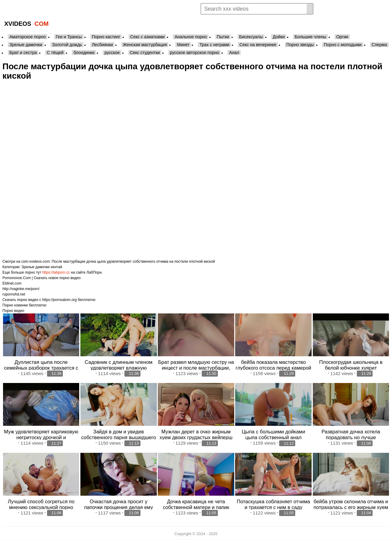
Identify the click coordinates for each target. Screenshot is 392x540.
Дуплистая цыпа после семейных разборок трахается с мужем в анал (41, 368)
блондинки (84, 53)
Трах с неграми (214, 45)
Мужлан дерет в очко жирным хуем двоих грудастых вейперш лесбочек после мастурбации (196, 437)
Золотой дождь (67, 45)
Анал (234, 53)
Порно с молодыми (343, 45)
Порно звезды (300, 45)
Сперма (379, 45)
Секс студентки (145, 53)
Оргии (342, 37)
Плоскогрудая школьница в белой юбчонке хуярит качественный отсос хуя (351, 368)
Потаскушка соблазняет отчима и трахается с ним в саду (273, 504)
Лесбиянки (102, 45)
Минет (183, 45)
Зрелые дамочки (26, 45)
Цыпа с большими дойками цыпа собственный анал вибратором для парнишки (274, 437)
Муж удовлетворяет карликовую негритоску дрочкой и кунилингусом (41, 437)
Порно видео (13, 311)
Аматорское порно (28, 37)
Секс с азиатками (147, 37)
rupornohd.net (14, 294)
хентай (56, 267)
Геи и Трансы (69, 37)
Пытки (223, 37)
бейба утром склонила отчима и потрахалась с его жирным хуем (351, 504)
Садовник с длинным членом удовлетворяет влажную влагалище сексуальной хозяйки (119, 368)
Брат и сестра (23, 53)
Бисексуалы (251, 37)
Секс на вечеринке (258, 45)
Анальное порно (191, 37)
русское (112, 53)
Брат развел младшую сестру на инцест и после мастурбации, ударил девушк (196, 368)
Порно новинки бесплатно (24, 305)
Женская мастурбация (145, 45)
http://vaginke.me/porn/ (21, 289)
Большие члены (310, 37)
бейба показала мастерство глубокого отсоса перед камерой (273, 365)
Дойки (279, 37)
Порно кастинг (106, 37)
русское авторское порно (194, 53)
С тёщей (55, 53)
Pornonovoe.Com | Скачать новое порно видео (42, 278)
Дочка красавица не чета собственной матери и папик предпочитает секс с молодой (196, 507)
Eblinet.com (12, 283)
